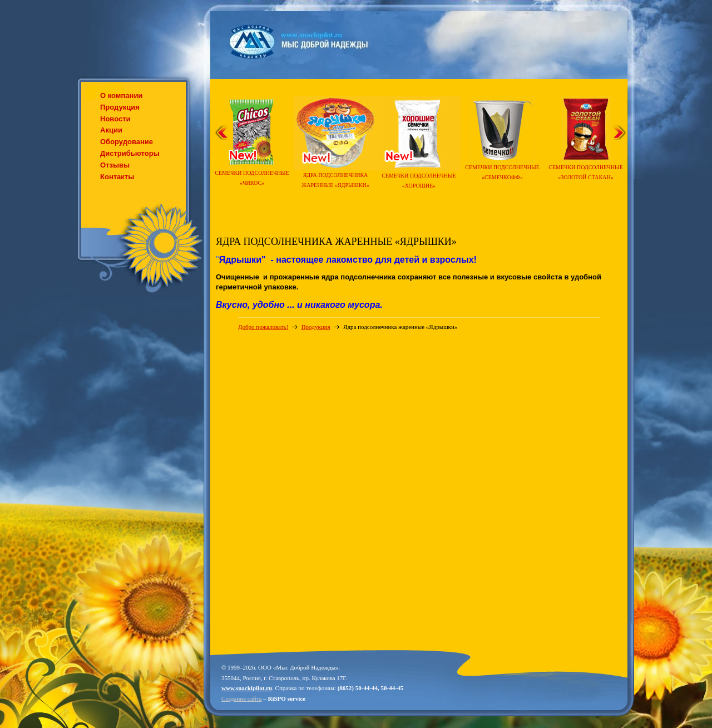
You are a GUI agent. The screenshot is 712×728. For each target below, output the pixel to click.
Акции (111, 130)
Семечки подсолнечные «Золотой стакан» (586, 169)
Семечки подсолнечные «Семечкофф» (502, 169)
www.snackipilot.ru (247, 688)
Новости (115, 119)
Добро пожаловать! (263, 327)
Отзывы (115, 165)
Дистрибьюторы (130, 153)
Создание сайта (241, 699)
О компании (121, 95)
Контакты (117, 177)
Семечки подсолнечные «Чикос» (252, 174)
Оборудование (127, 142)
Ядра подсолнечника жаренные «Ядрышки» (335, 177)
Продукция (120, 107)
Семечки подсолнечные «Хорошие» (419, 177)
